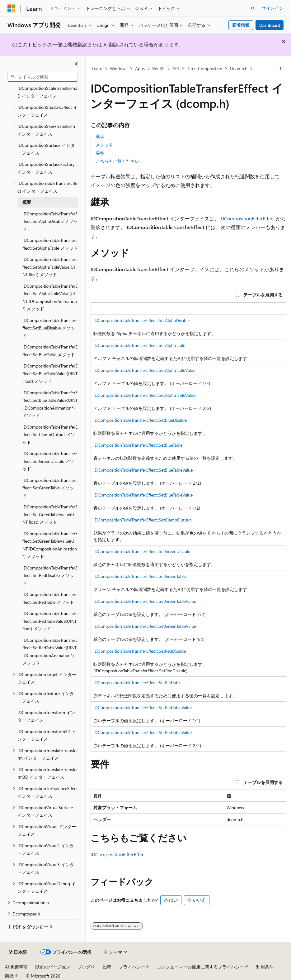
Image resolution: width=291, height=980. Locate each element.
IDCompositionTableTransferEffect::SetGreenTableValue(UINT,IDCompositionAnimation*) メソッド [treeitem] (50, 545)
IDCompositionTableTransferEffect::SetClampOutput (142, 520)
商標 (9, 976)
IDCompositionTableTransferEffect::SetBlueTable (138, 445)
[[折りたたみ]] (76, 64)
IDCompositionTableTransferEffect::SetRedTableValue (143, 707)
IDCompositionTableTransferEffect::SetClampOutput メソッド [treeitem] (50, 435)
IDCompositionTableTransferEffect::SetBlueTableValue (143, 470)
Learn (97, 68)
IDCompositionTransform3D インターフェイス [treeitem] (47, 735)
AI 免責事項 (16, 967)
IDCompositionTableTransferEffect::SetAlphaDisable (141, 320)
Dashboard (270, 25)
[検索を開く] (253, 8)
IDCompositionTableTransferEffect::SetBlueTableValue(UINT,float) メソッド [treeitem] (50, 373)
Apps (140, 68)
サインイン (273, 8)
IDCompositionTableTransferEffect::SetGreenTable (140, 576)
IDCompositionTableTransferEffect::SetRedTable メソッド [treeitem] (50, 598)
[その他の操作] (281, 69)
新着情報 (241, 25)
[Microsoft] (12, 8)
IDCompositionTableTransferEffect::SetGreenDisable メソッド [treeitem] (50, 461)
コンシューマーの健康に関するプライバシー (200, 967)
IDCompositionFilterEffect (118, 854)
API (176, 68)
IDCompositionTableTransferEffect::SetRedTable (137, 682)
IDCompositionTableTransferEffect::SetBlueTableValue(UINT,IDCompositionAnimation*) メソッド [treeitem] (50, 404)
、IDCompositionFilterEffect (245, 218)
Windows (119, 68)
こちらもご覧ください (117, 161)
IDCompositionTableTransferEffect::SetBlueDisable (140, 420)
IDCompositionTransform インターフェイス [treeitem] (46, 716)
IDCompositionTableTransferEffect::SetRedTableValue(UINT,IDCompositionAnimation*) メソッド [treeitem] (50, 652)
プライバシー (132, 967)
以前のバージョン (53, 967)
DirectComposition (204, 68)
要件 (100, 153)
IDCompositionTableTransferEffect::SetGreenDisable (142, 551)
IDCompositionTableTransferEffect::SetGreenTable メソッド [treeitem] (50, 488)
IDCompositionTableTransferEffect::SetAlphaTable (139, 345)
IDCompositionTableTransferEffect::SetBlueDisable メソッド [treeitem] (50, 328)
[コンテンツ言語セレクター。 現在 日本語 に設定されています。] (18, 952)
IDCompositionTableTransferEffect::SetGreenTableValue (145, 601)
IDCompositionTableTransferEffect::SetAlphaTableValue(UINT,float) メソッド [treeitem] (50, 267)
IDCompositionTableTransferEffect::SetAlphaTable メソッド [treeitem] (50, 244)
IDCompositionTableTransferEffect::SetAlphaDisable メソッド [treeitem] (50, 221)
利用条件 (265, 967)
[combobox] (43, 77)
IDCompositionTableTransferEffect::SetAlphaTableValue (144, 370)
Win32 (158, 68)
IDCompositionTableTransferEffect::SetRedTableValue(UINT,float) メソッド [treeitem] (50, 621)
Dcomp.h (239, 68)
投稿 (107, 967)
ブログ (84, 967)
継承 (100, 136)
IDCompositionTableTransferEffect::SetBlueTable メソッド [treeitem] (50, 351)
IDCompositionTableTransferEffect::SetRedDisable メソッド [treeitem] (50, 575)
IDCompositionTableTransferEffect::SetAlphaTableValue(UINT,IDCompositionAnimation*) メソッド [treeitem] (50, 298)
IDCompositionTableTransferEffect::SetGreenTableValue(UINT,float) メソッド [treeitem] (50, 514)
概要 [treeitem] (27, 202)
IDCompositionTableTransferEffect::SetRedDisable (140, 651)
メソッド (104, 145)
